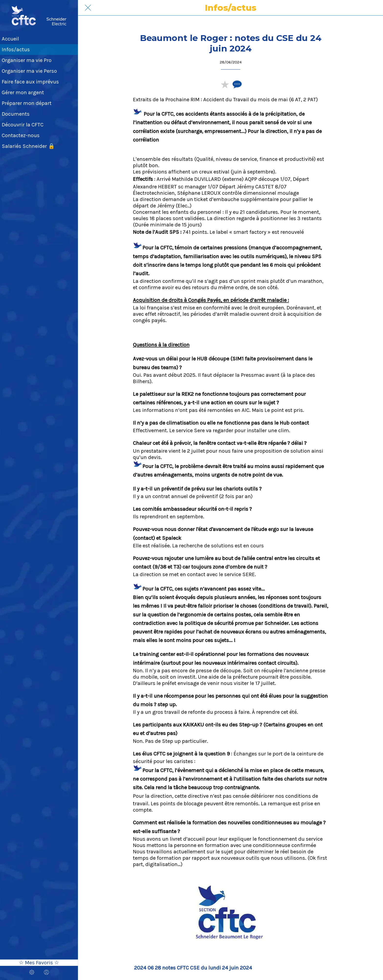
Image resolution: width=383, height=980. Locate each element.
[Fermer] (88, 8)
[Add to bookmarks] (225, 84)
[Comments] (236, 84)
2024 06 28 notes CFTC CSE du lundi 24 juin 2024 (193, 968)
